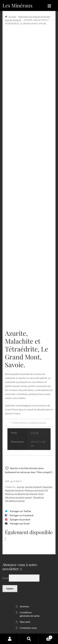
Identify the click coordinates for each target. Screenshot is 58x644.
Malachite (47, 487)
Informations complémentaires (29, 423)
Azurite (20, 487)
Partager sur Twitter (21, 511)
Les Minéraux (18, 5)
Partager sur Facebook (22, 515)
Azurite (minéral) (13, 20)
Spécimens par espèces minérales (34, 17)
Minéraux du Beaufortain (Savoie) (21, 494)
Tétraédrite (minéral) (15, 501)
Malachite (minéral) (14, 490)
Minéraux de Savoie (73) (36, 490)
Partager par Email (20, 523)
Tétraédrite (38, 497)
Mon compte (10, 639)
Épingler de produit (20, 519)
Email (6, 578)
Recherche (29, 639)
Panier (46, 637)
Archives (24, 606)
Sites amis (25, 622)
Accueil (12, 17)
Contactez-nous (28, 628)
